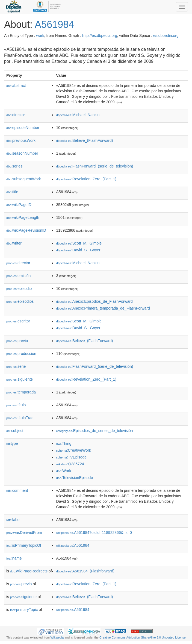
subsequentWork (24, 179)
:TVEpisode (72, 457)
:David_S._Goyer (78, 250)
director (16, 115)
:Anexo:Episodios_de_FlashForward (94, 301)
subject (15, 431)
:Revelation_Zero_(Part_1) (86, 179)
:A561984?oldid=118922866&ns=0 (94, 533)
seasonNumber (22, 153)
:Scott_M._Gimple (79, 243)
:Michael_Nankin (78, 115)
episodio (19, 289)
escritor (18, 321)
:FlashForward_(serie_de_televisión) (95, 166)
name (14, 558)
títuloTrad (20, 418)
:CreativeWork (74, 450)
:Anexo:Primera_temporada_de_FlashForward (103, 308)
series (14, 166)
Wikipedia (57, 637)
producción (21, 354)
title (12, 192)
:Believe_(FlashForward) (85, 140)
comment (17, 490)
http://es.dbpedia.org (100, 36)
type (12, 443)
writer (14, 243)
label (13, 520)
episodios (20, 301)
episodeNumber (23, 128)
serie (16, 366)
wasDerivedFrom (24, 533)
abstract (16, 86)
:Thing (64, 443)
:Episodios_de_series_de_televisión (95, 431)
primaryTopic (24, 610)
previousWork (21, 140)
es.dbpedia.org (166, 36)
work (40, 36)
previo (17, 341)
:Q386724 (70, 464)
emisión (18, 276)
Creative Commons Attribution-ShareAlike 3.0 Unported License (143, 637)
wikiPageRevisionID (26, 230)
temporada (21, 392)
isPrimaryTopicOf (24, 545)
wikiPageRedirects (29, 571)
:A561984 (73, 545)
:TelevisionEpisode (75, 478)
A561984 (54, 24)
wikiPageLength (23, 217)
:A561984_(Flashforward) (85, 571)
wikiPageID (19, 205)
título (16, 405)
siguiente (20, 379)
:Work (64, 471)
